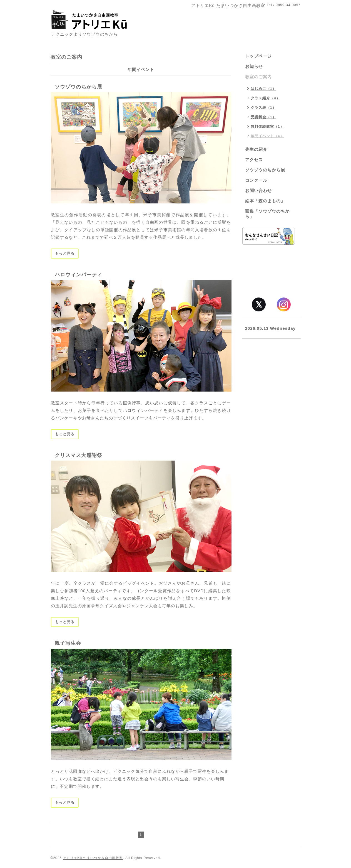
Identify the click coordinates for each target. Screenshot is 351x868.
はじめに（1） (263, 89)
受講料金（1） (263, 117)
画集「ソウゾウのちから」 (267, 214)
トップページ (258, 56)
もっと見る (65, 253)
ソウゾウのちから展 (79, 87)
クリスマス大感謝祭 (79, 455)
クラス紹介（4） (265, 98)
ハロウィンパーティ (79, 275)
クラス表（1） (263, 108)
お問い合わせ (258, 190)
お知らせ (254, 66)
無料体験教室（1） (267, 126)
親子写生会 (68, 643)
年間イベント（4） (267, 136)
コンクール (256, 180)
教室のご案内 (258, 77)
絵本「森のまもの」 (265, 201)
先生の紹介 (256, 149)
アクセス (254, 160)
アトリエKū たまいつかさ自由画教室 (93, 858)
